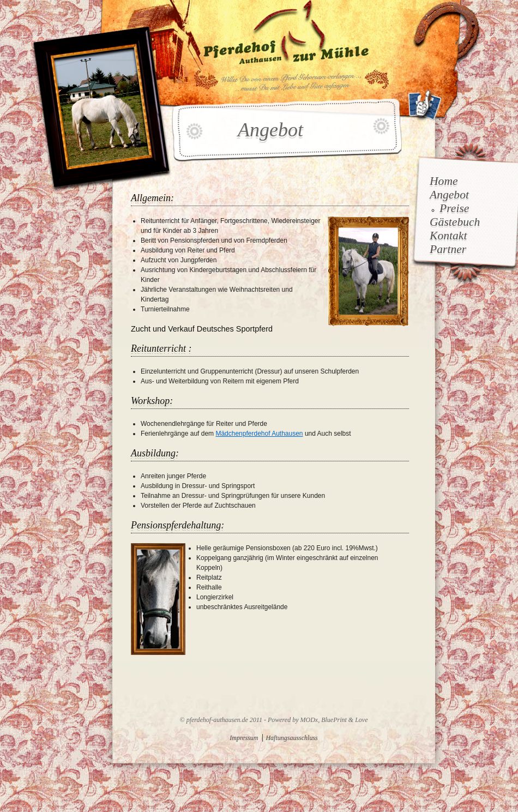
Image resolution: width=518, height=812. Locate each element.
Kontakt (448, 236)
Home (444, 181)
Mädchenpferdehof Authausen (259, 434)
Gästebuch (455, 222)
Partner (448, 249)
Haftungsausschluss (291, 738)
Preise (454, 208)
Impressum (244, 738)
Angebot (449, 195)
